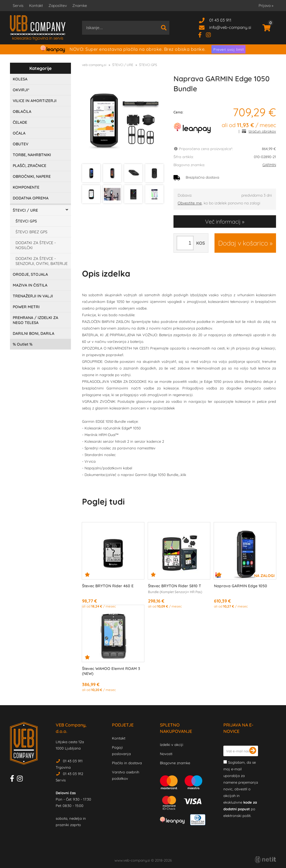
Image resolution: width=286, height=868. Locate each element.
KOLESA (20, 79)
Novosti (166, 754)
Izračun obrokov (262, 131)
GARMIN (269, 165)
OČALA (19, 133)
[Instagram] (210, 35)
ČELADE (20, 122)
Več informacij (223, 222)
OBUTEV (21, 144)
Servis (18, 6)
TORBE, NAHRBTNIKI (32, 155)
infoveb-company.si (230, 27)
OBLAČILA (22, 112)
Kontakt (36, 6)
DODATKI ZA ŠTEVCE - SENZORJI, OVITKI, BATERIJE (42, 261)
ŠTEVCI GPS (26, 221)
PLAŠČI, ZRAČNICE (30, 166)
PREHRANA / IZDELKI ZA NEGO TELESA (35, 320)
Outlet (23, 344)
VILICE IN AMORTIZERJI (35, 101)
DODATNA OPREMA (31, 198)
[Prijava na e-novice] (253, 751)
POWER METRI (26, 307)
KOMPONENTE (26, 187)
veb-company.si (94, 65)
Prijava (266, 6)
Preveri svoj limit (228, 49)
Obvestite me (190, 203)
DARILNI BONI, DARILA (34, 333)
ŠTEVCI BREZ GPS (31, 232)
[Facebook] (202, 35)
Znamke (80, 6)
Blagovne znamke (175, 763)
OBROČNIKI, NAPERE (32, 176)
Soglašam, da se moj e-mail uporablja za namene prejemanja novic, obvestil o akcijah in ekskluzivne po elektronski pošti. (241, 789)
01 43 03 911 (220, 20)
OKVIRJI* (21, 90)
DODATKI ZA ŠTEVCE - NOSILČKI (36, 245)
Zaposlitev (58, 6)
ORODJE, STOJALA (30, 274)
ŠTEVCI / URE (25, 210)
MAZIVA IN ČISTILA (30, 285)
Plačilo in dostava (127, 763)
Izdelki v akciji (172, 745)
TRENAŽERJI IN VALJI (33, 296)
